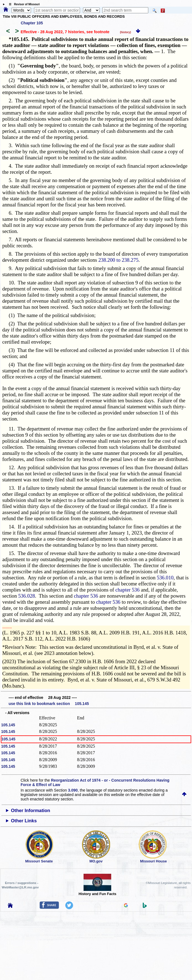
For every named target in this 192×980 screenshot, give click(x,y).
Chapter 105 (32, 23)
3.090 (73, 790)
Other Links (24, 821)
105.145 (8, 725)
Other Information (30, 811)
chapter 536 (128, 590)
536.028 (27, 596)
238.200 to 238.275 (118, 260)
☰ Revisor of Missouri (23, 4)
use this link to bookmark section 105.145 (49, 704)
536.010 (165, 578)
